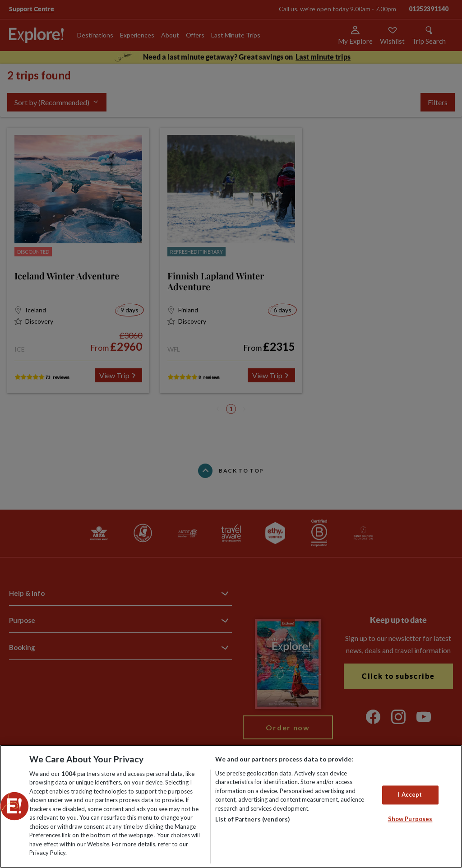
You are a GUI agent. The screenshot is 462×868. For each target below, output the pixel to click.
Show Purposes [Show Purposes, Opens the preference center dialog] (410, 819)
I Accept (410, 795)
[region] (231, 806)
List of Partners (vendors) (252, 819)
